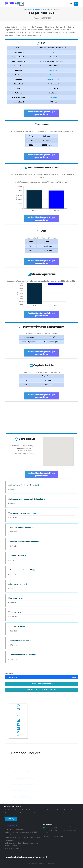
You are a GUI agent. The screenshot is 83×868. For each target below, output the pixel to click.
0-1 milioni (53, 97)
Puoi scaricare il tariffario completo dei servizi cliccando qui (27, 857)
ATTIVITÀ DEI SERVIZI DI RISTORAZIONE (38, 9)
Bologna (53, 75)
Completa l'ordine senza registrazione (41, 690)
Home (24, 9)
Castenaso (53, 70)
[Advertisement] (41, 418)
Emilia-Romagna (53, 79)
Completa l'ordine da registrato (41, 684)
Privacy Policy (68, 827)
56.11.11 (53, 52)
